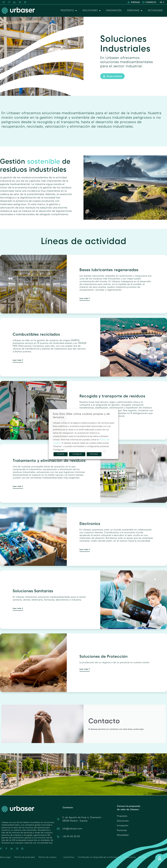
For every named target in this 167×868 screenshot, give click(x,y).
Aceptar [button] (61, 454)
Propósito (69, 11)
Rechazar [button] (94, 454)
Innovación (114, 11)
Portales (142, 857)
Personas (135, 11)
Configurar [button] (77, 454)
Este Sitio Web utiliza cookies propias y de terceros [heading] (81, 416)
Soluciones (92, 11)
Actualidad (155, 11)
